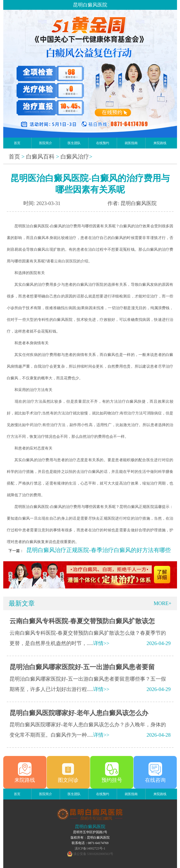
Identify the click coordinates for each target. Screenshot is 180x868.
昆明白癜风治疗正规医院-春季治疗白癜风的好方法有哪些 (99, 550)
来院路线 (160, 143)
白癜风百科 (40, 157)
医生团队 (74, 143)
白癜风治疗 (75, 157)
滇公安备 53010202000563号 (93, 854)
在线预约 (103, 143)
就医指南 (131, 143)
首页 (17, 143)
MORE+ (163, 603)
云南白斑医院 (65, 261)
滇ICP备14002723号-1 (90, 848)
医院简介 (46, 143)
